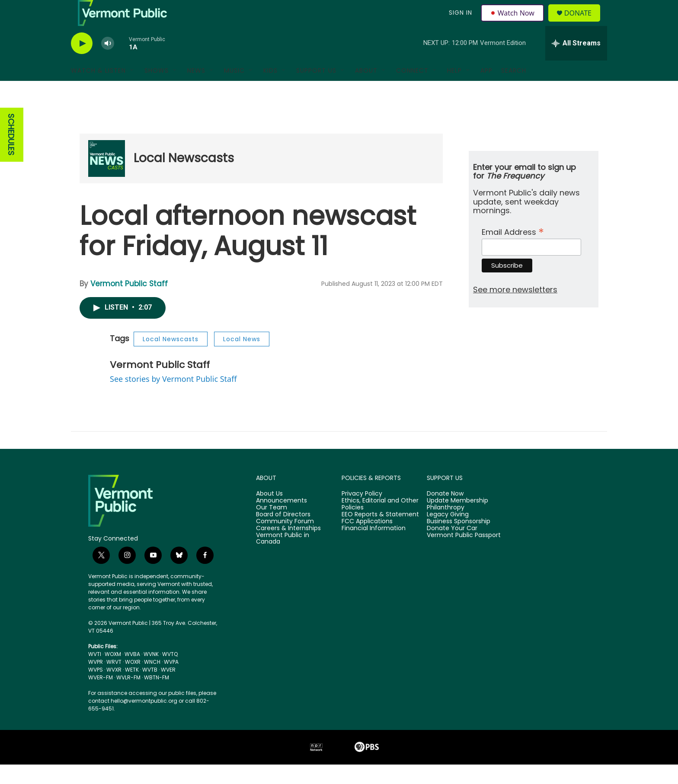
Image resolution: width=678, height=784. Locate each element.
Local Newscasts (184, 178)
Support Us (316, 90)
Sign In (459, 22)
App (486, 90)
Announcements (281, 520)
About (366, 90)
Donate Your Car (452, 548)
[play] (82, 63)
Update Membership (457, 520)
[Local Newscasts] (107, 178)
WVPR (96, 681)
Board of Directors (283, 534)
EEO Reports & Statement (380, 534)
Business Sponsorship (459, 541)
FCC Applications (367, 541)
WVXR (114, 689)
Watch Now (513, 22)
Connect (412, 90)
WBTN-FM (157, 697)
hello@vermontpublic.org (144, 720)
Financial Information (374, 548)
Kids (270, 90)
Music (234, 90)
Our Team (272, 527)
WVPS (96, 689)
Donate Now (445, 513)
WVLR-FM (128, 697)
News (196, 90)
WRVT (114, 681)
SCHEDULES (11, 154)
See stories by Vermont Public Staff (173, 398)
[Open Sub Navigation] (132, 90)
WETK (132, 689)
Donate (583, 23)
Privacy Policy (362, 513)
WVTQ (170, 674)
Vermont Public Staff (129, 303)
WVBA (132, 674)
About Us (269, 513)
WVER (168, 689)
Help (454, 90)
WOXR (133, 681)
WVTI (95, 674)
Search (514, 90)
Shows (157, 90)
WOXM (113, 674)
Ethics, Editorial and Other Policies (380, 524)
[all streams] (576, 63)
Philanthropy (446, 527)
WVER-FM (101, 697)
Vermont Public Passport (464, 555)
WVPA (171, 681)
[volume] (108, 63)
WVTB (150, 689)
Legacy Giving (448, 534)
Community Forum (285, 541)
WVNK (151, 674)
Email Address (513, 251)
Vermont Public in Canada (283, 558)
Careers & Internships (288, 548)
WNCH (152, 681)
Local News (242, 358)
